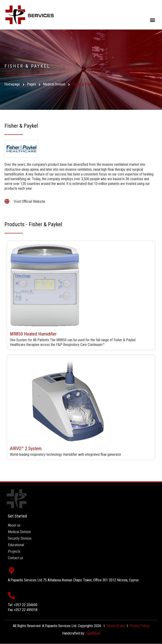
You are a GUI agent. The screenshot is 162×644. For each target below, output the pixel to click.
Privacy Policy (139, 626)
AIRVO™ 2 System (26, 448)
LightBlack (93, 633)
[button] (152, 20)
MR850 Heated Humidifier (33, 334)
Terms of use (116, 626)
